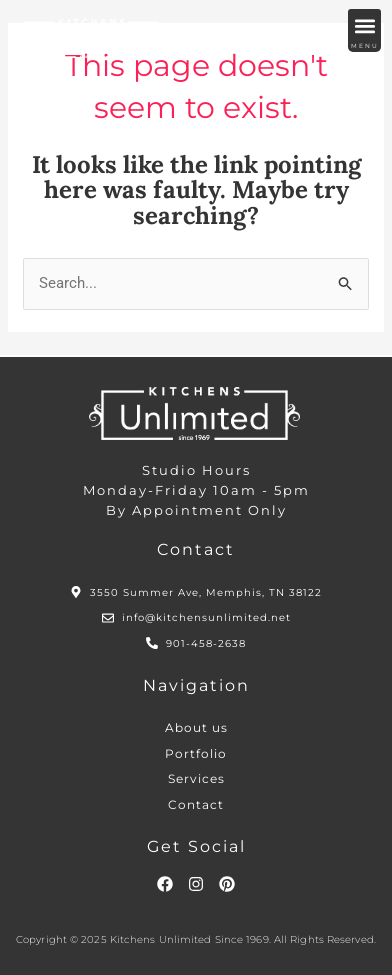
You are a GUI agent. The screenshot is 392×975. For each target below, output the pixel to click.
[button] (364, 25)
